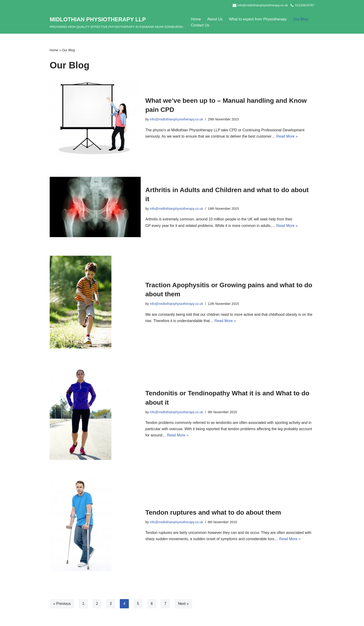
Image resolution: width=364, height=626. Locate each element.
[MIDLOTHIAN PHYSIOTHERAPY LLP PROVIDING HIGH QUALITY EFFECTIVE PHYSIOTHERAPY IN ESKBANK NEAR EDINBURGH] (116, 22)
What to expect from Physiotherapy (258, 19)
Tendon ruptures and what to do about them (213, 512)
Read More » (287, 136)
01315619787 (305, 5)
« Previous (62, 604)
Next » (183, 604)
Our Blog (301, 19)
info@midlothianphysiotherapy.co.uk (263, 5)
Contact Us (200, 25)
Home (196, 19)
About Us (215, 19)
